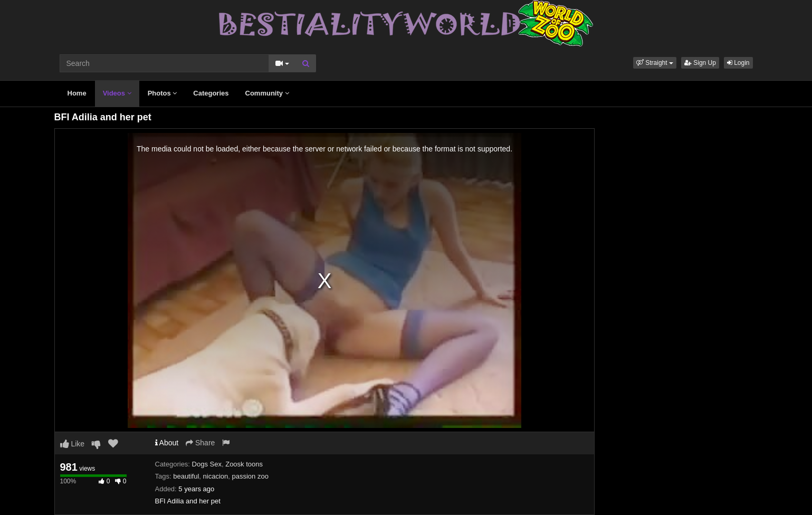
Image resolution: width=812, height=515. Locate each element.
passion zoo (250, 476)
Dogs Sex (207, 464)
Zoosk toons (244, 464)
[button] (655, 63)
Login (738, 63)
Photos (163, 93)
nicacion (216, 476)
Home (77, 93)
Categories (211, 93)
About (167, 443)
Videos (117, 93)
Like (73, 444)
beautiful (186, 476)
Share (200, 443)
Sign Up (700, 63)
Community (267, 93)
